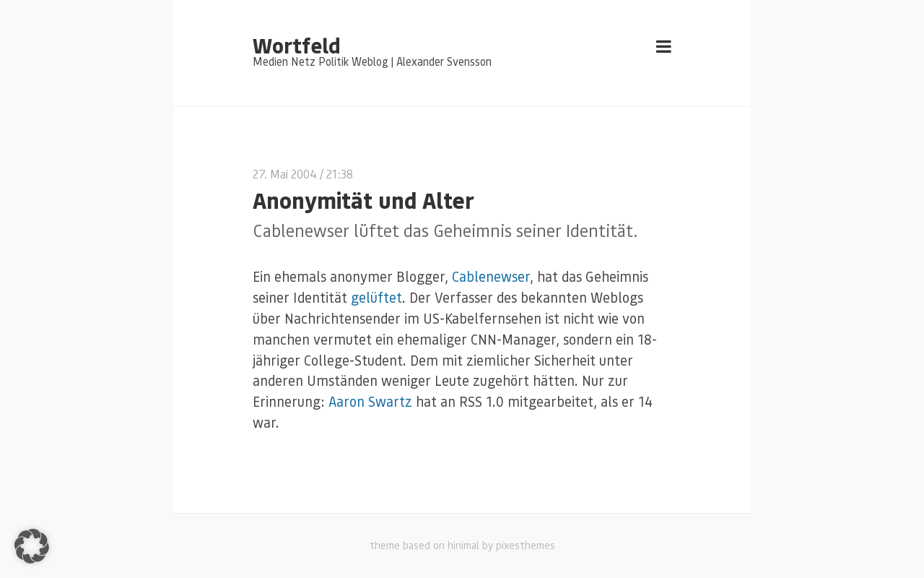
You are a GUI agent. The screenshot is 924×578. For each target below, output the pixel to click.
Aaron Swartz (370, 401)
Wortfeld (296, 45)
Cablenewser (491, 276)
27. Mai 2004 (285, 174)
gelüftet (376, 297)
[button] (32, 546)
